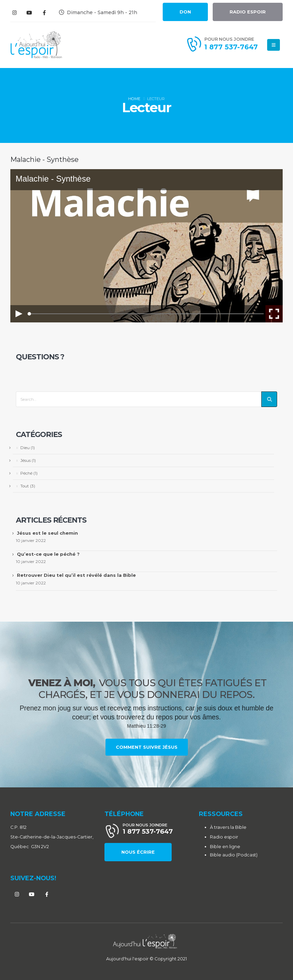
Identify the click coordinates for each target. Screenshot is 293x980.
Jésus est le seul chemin (47, 533)
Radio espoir (224, 837)
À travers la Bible (228, 827)
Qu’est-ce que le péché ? (48, 554)
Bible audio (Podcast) (234, 855)
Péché (26, 473)
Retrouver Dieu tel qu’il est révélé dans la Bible (76, 575)
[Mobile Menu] (274, 45)
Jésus (26, 460)
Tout (25, 486)
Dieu (25, 448)
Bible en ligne (225, 847)
